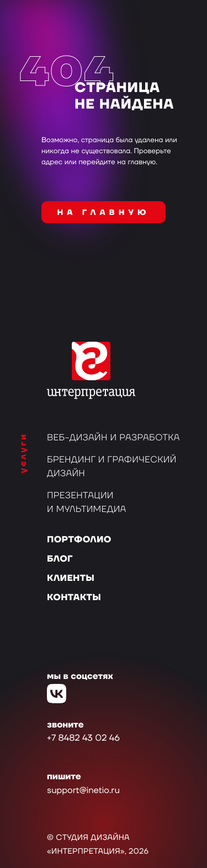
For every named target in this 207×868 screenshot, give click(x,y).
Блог (60, 559)
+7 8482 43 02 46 (83, 738)
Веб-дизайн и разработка (113, 438)
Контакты (74, 598)
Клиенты (71, 579)
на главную (104, 213)
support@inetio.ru (83, 791)
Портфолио (79, 540)
